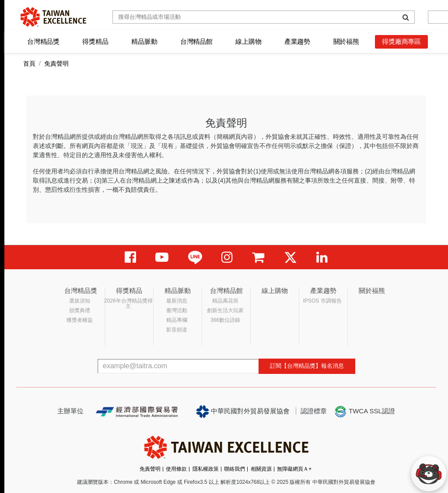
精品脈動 (144, 41)
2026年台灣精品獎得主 (128, 303)
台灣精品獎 (43, 41)
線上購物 (248, 41)
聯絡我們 (234, 469)
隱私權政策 (206, 469)
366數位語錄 (225, 320)
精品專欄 (177, 320)
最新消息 (177, 301)
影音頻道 (177, 330)
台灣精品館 (196, 41)
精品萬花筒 (225, 301)
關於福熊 (346, 41)
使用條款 (176, 469)
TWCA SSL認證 (364, 412)
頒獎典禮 (80, 310)
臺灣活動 (177, 310)
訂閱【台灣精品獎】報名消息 (307, 366)
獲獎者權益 (80, 320)
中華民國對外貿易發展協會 (243, 412)
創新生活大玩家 (225, 310)
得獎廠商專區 (401, 41)
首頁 (29, 63)
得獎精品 (95, 41)
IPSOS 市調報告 (322, 301)
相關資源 (261, 469)
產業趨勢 (297, 41)
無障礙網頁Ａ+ (294, 469)
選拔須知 (80, 301)
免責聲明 (150, 469)
